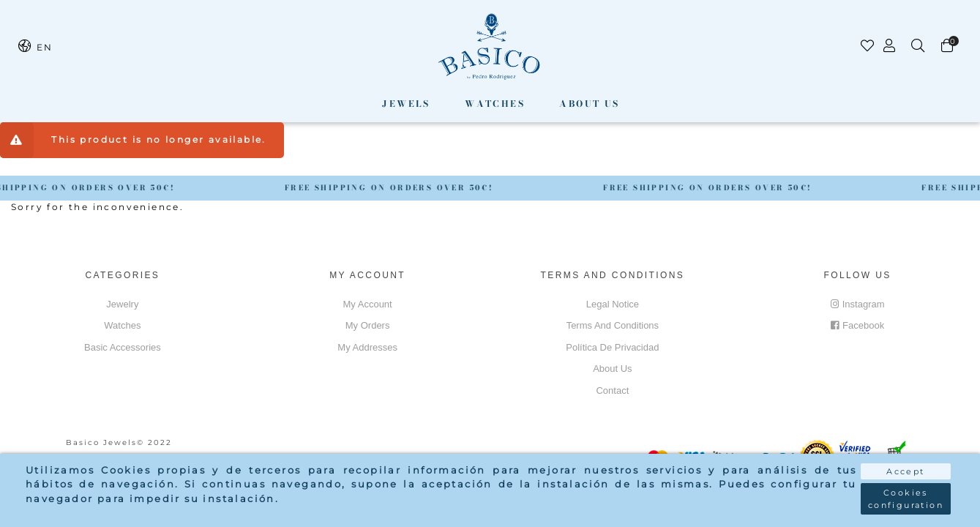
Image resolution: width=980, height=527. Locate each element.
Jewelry (122, 304)
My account (368, 304)
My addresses (367, 347)
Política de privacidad (612, 347)
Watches (495, 104)
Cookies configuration (906, 499)
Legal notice (613, 304)
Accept (905, 471)
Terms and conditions (613, 325)
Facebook (857, 325)
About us (589, 104)
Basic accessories (123, 347)
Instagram (858, 304)
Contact (612, 390)
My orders (368, 325)
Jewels (406, 104)
